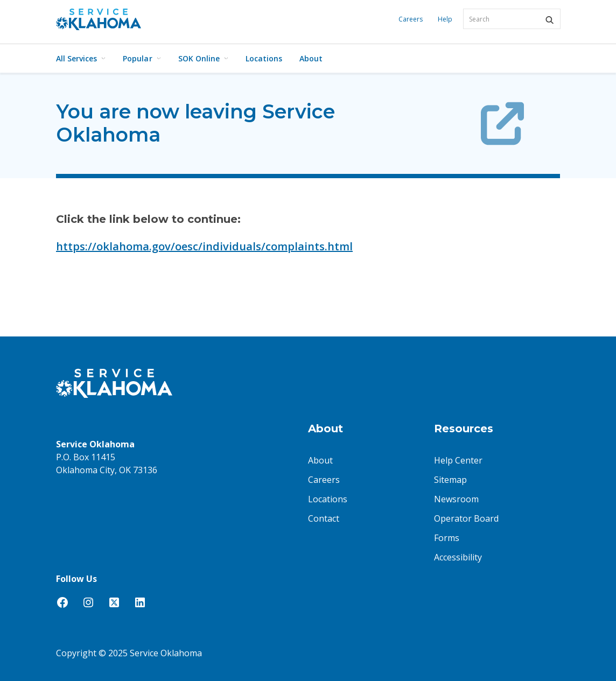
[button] (549, 20)
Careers (411, 19)
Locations (264, 58)
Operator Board (466, 518)
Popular (142, 58)
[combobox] (512, 19)
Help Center (458, 460)
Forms (447, 538)
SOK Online (203, 58)
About (311, 58)
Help (445, 19)
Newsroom (456, 499)
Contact (324, 518)
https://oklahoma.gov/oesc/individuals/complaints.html (204, 246)
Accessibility (458, 557)
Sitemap (450, 480)
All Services (81, 58)
